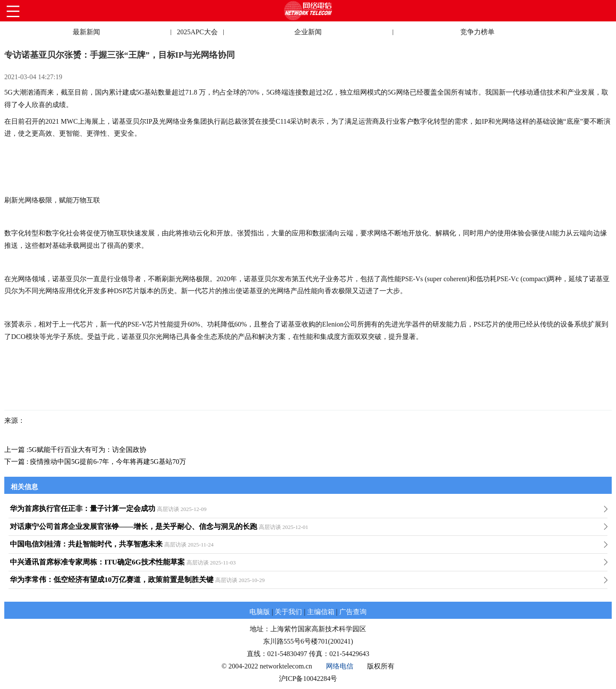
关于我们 (288, 612)
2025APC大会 (197, 32)
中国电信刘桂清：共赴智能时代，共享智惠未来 (86, 544)
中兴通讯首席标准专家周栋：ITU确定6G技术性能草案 (97, 562)
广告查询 (353, 612)
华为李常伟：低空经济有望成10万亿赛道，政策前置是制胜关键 (112, 580)
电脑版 (260, 612)
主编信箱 (321, 612)
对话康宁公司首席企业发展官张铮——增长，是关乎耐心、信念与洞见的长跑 (133, 527)
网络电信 (340, 666)
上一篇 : (16, 450)
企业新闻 (308, 32)
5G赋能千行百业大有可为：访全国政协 (87, 450)
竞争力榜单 (477, 32)
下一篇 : (17, 462)
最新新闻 (86, 32)
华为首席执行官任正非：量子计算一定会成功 (83, 509)
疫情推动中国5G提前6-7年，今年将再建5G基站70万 (108, 462)
